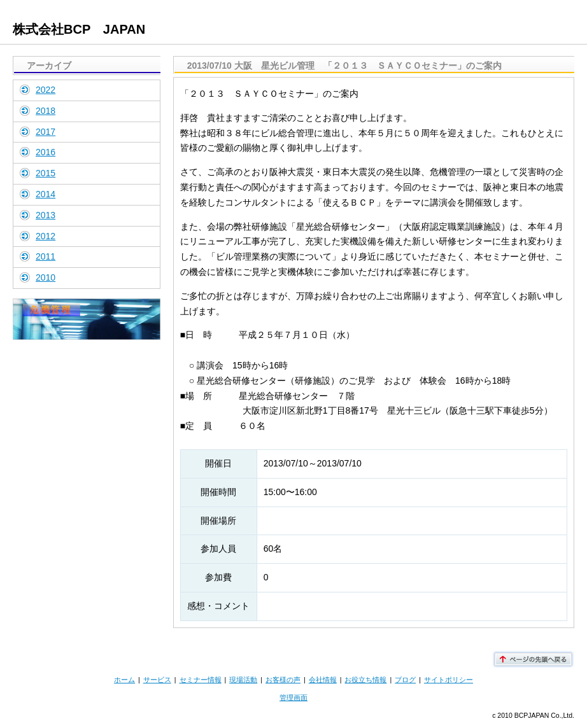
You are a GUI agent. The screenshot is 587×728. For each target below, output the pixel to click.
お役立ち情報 (365, 680)
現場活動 (243, 680)
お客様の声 (283, 680)
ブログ (405, 680)
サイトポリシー (449, 680)
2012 (46, 236)
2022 (46, 90)
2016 (46, 152)
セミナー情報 (201, 680)
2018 (46, 111)
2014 (46, 194)
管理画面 (293, 697)
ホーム (124, 680)
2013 (46, 215)
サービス (157, 680)
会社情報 (323, 680)
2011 (46, 256)
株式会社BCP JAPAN (79, 29)
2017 (46, 132)
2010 (46, 277)
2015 (46, 173)
